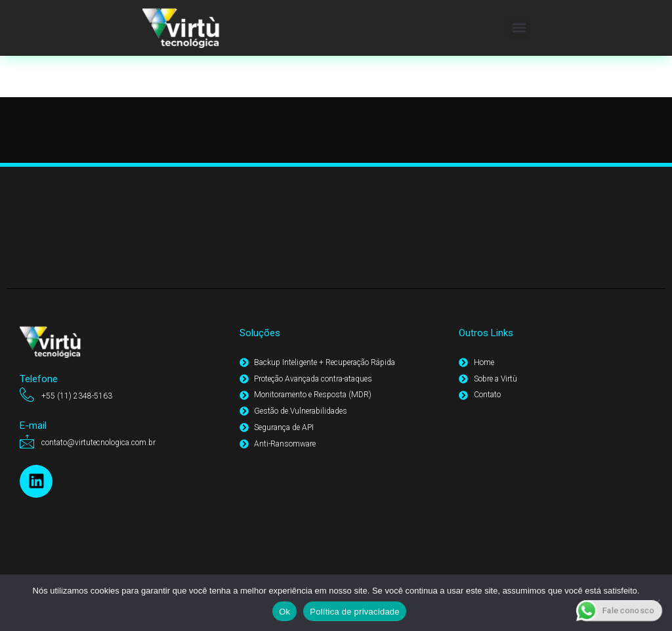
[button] (519, 27)
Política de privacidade (355, 612)
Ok (284, 612)
